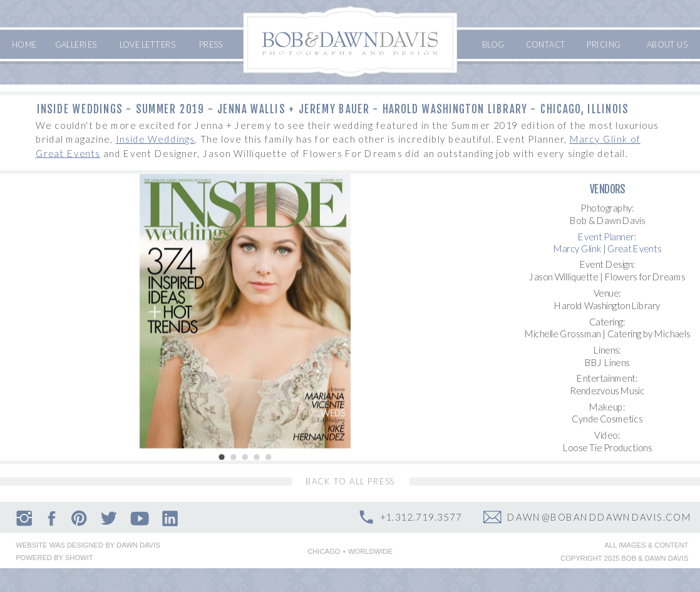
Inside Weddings (156, 139)
